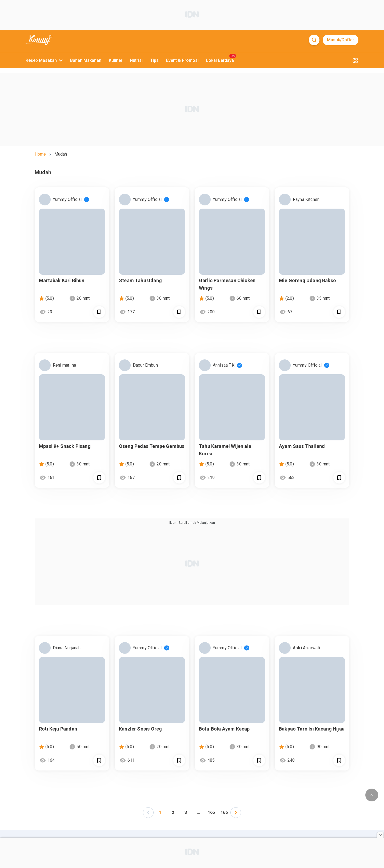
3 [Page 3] (186, 812)
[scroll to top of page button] (372, 795)
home (40, 154)
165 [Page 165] (211, 812)
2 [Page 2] (173, 812)
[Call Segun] (99, 312)
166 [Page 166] (224, 812)
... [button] (198, 812)
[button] (148, 812)
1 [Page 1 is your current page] (160, 812)
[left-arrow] (148, 813)
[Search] (314, 40)
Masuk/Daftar (341, 40)
